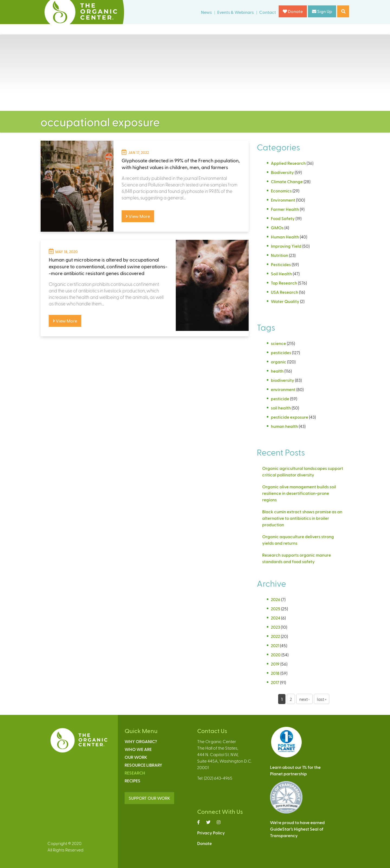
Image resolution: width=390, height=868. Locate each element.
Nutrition (279, 255)
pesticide (280, 398)
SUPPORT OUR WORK (149, 798)
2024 (276, 618)
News (206, 12)
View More (138, 216)
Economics (281, 191)
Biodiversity (282, 172)
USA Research (285, 292)
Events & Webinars (235, 12)
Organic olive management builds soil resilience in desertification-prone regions (299, 493)
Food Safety (283, 218)
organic (279, 362)
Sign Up (322, 11)
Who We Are (138, 749)
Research (135, 773)
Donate (293, 11)
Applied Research (288, 163)
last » (322, 699)
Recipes (132, 781)
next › (304, 699)
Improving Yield (286, 246)
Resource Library (143, 765)
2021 (275, 645)
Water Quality (285, 301)
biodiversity (282, 380)
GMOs (277, 228)
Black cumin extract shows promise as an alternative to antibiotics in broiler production (302, 518)
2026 (276, 599)
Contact (268, 12)
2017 (275, 682)
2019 (275, 664)
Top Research (284, 283)
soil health (281, 408)
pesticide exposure (290, 417)
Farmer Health (285, 209)
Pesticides (281, 264)
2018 (275, 673)
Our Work (136, 757)
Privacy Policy (211, 833)
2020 (276, 655)
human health (284, 426)
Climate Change (287, 181)
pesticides (281, 352)
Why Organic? (141, 741)
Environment (283, 200)
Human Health (285, 237)
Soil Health (281, 274)
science (278, 343)
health (277, 371)
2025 (276, 609)
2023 (275, 627)
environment (283, 389)
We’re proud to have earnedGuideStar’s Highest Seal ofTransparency (297, 829)
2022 (275, 636)
